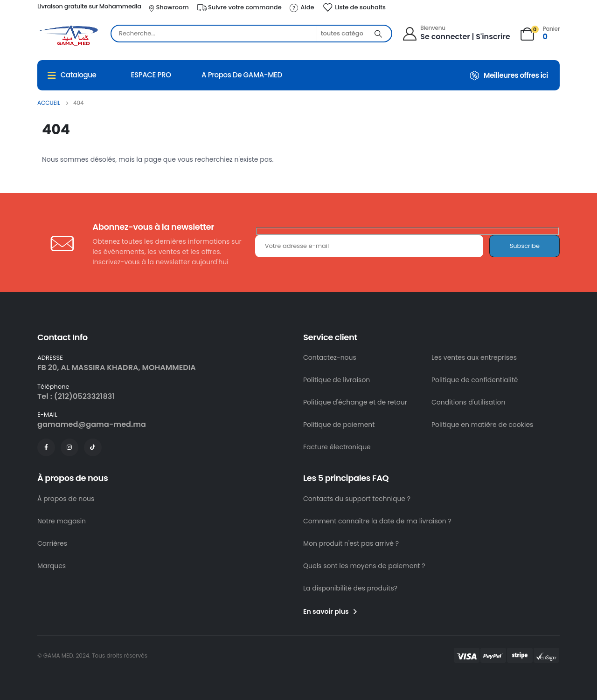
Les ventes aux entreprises (474, 357)
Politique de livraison (337, 380)
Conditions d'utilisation (468, 402)
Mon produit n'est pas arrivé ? (351, 543)
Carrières (52, 543)
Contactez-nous (330, 357)
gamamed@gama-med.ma (92, 424)
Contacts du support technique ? (357, 499)
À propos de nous (66, 499)
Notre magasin (62, 521)
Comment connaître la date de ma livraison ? (377, 521)
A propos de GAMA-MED (242, 75)
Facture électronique (337, 447)
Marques (52, 566)
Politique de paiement (339, 425)
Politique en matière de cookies (482, 425)
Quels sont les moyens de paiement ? (364, 566)
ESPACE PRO (151, 75)
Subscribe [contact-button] (525, 246)
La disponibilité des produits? (350, 588)
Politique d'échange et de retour (355, 402)
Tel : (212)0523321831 (76, 396)
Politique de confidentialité (475, 380)
